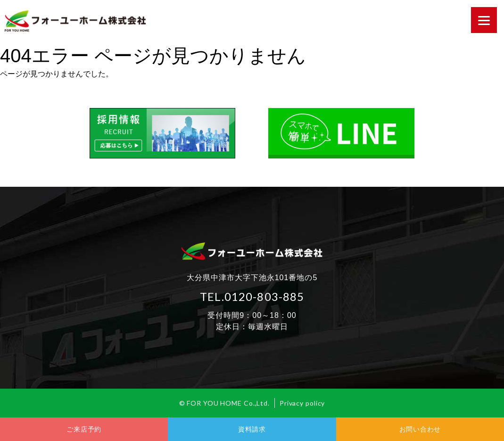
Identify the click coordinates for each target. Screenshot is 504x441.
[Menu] (484, 20)
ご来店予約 (84, 429)
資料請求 (252, 429)
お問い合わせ (420, 429)
